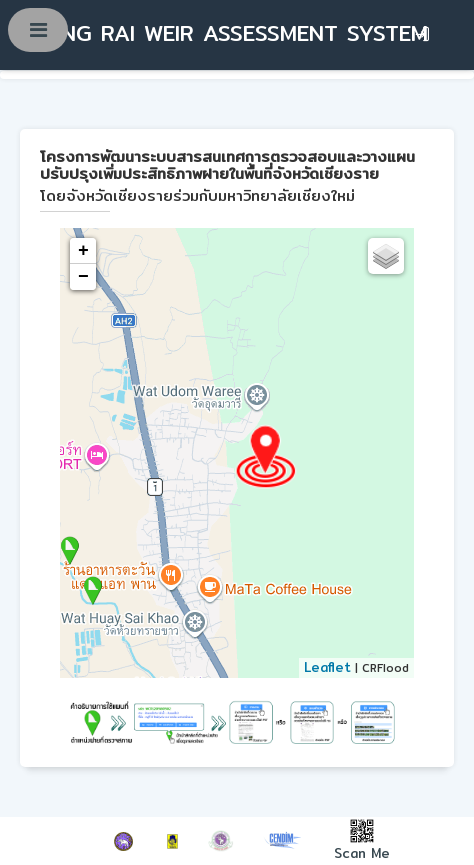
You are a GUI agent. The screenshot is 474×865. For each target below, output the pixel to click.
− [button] (83, 277)
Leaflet (327, 667)
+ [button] (83, 251)
